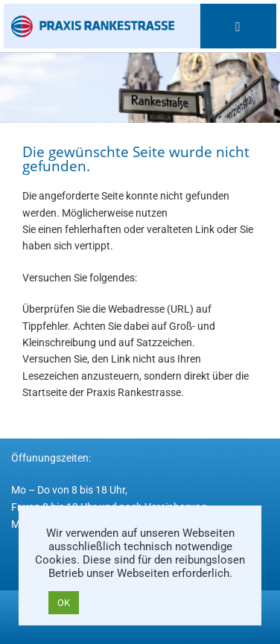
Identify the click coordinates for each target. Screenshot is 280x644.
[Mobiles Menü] (238, 26)
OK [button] (64, 603)
